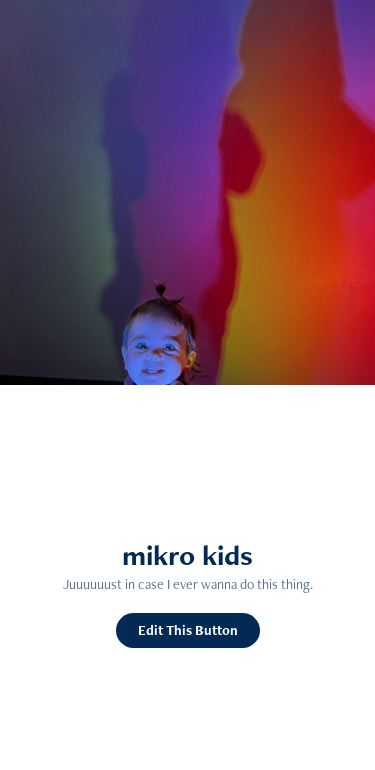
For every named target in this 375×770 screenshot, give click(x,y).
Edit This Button (188, 630)
